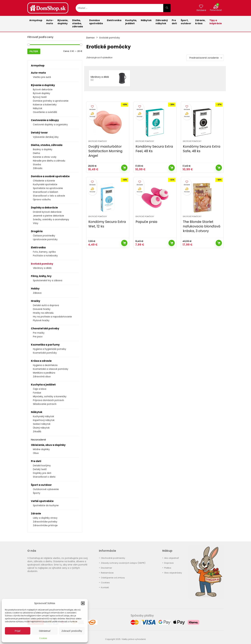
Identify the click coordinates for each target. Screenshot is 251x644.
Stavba (37, 165)
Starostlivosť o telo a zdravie (49, 196)
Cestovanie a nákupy (45, 120)
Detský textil (40, 469)
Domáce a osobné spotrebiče (50, 176)
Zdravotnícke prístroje (45, 525)
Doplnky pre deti (42, 473)
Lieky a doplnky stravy (45, 518)
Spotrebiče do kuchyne (46, 505)
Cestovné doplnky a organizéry (50, 125)
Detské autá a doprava (46, 305)
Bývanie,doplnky (63, 22)
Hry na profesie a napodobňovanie (52, 317)
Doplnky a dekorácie (44, 208)
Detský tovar (39, 133)
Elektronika (114, 20)
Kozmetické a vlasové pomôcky (51, 369)
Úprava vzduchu (42, 200)
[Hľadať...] (167, 8)
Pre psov (38, 337)
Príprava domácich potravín (48, 400)
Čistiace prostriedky (44, 236)
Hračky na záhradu (43, 313)
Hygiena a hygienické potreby (50, 349)
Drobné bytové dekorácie (47, 212)
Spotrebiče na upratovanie (48, 188)
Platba (168, 568)
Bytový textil (40, 97)
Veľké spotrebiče (42, 501)
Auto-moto (50, 22)
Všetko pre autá (42, 77)
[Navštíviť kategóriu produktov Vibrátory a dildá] (109, 78)
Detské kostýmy (42, 466)
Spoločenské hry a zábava (48, 281)
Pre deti (174, 22)
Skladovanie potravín (45, 404)
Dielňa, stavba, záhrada (78, 23)
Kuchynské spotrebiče (45, 184)
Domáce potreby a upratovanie (51, 101)
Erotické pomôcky (42, 264)
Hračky (36, 301)
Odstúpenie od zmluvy (113, 578)
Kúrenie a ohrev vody (45, 157)
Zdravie (36, 514)
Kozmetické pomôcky (45, 353)
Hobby (35, 289)
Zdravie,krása (200, 22)
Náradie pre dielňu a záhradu (49, 161)
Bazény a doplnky (43, 149)
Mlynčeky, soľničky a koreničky (50, 397)
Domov (90, 38)
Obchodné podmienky (113, 558)
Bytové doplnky (42, 93)
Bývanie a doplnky (43, 85)
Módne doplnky (41, 449)
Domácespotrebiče (96, 22)
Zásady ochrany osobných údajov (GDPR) (123, 563)
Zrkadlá (37, 432)
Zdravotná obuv (42, 377)
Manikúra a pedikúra (44, 373)
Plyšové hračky (41, 320)
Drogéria (37, 231)
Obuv (36, 453)
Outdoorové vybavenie (46, 489)
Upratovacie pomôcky (45, 239)
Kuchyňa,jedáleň (131, 22)
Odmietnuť (45, 631)
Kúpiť (124, 168)
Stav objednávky (173, 573)
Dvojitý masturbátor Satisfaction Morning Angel (105, 151)
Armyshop (36, 20)
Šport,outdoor (186, 22)
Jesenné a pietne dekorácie (48, 216)
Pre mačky (39, 333)
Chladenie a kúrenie (44, 181)
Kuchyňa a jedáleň (43, 385)
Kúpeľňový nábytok (44, 420)
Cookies (43, 638)
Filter (34, 51)
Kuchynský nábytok (43, 416)
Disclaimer (107, 568)
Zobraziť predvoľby (72, 631)
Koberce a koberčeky (45, 105)
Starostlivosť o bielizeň (46, 192)
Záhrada (38, 168)
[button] (83, 603)
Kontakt (105, 587)
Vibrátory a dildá (42, 268)
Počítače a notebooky (45, 256)
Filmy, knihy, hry (41, 276)
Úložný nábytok (41, 428)
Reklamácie (107, 573)
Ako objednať (172, 558)
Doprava (169, 563)
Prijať (18, 631)
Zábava (37, 293)
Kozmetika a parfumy (45, 345)
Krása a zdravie (41, 361)
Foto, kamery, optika (44, 252)
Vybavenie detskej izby (46, 137)
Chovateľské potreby (45, 328)
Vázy (36, 223)
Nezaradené (38, 440)
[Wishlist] (201, 7)
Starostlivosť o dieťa (44, 477)
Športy (37, 493)
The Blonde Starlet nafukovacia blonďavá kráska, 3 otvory (202, 226)
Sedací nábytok (42, 424)
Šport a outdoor (41, 485)
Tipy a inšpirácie (216, 22)
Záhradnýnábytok (162, 22)
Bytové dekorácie (43, 90)
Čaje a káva (40, 389)
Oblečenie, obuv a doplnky (48, 445)
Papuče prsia (146, 222)
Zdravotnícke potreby (45, 522)
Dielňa (36, 153)
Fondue (37, 393)
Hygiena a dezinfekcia (45, 365)
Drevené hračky (42, 309)
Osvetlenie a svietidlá (45, 112)
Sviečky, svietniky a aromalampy (51, 219)
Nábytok (146, 20)
